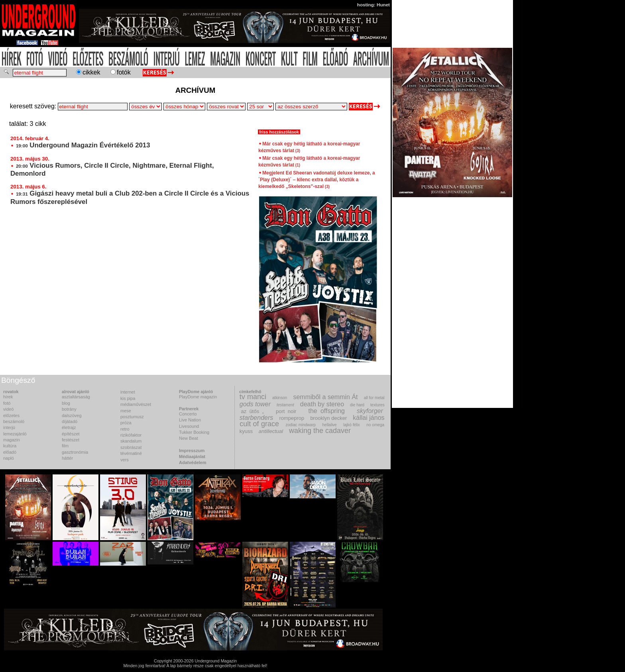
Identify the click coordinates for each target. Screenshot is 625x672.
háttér (67, 458)
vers (125, 460)
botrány (69, 409)
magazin (12, 440)
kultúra (10, 446)
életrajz (69, 427)
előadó (10, 452)
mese (126, 411)
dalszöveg (72, 415)
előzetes (11, 415)
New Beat (189, 438)
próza (126, 423)
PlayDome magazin (198, 397)
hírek (8, 397)
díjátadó (70, 421)
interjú (9, 427)
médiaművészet (136, 404)
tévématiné (131, 453)
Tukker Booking (194, 432)
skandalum (131, 441)
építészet (71, 434)
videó (8, 409)
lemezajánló (15, 434)
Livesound (189, 426)
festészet (71, 440)
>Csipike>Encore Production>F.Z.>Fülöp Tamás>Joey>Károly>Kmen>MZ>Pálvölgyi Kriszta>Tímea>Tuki (311, 107)
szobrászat (131, 447)
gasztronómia (75, 452)
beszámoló (14, 421)
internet (128, 392)
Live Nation (190, 420)
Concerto (188, 414)
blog (66, 403)
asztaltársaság (76, 397)
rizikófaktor (131, 435)
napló (9, 458)
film (65, 446)
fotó (7, 403)
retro (125, 429)
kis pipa (128, 398)
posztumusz (132, 417)
